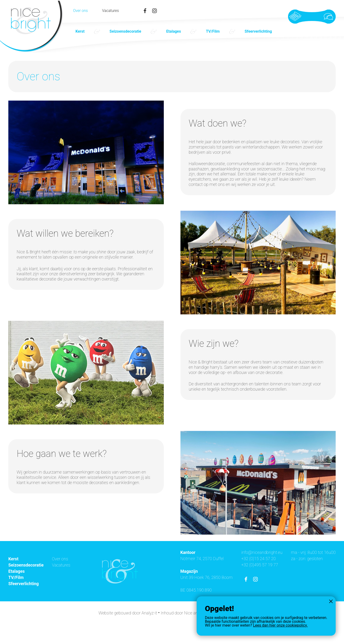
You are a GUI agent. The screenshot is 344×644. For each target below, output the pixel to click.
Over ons (80, 11)
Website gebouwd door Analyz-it (127, 633)
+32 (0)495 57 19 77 (313, 565)
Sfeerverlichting (258, 31)
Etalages (174, 31)
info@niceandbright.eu (315, 552)
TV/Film (213, 31)
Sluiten (331, 601)
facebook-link (145, 11)
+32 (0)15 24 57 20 (312, 559)
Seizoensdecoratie (125, 31)
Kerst (80, 31)
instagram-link (155, 11)
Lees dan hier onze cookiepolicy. (280, 625)
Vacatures (110, 11)
